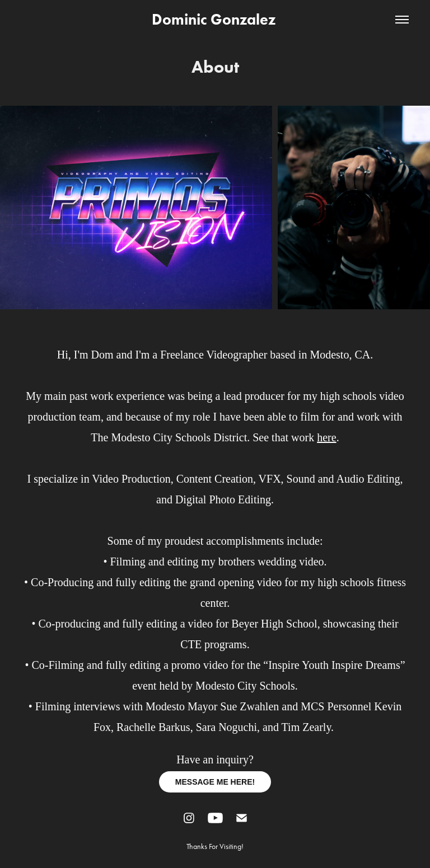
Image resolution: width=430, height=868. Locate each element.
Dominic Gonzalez (215, 19)
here (326, 437)
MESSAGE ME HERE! (215, 782)
